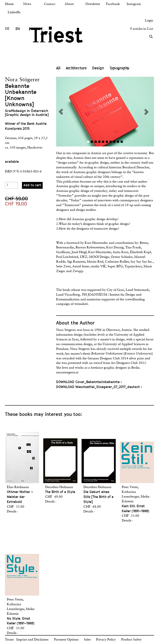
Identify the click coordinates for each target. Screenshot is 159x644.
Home (9, 4)
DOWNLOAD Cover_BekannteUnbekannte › (89, 382)
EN (18, 29)
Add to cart (32, 185)
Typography (119, 68)
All (58, 68)
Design (98, 68)
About (69, 4)
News (27, 4)
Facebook (113, 4)
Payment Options (66, 640)
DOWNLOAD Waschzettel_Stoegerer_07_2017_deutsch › (99, 387)
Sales (87, 640)
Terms (9, 640)
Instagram (134, 4)
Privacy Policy (106, 640)
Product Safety (131, 640)
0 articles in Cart (142, 29)
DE (7, 29)
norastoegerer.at (67, 373)
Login (149, 21)
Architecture (76, 68)
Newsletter (93, 4)
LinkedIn (14, 12)
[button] (81, 112)
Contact (50, 4)
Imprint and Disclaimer (33, 640)
